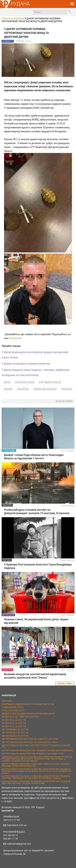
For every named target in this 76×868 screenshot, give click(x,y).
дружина (8, 389)
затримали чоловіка (25, 382)
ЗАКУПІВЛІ (7, 701)
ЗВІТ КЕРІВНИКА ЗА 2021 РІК (15, 730)
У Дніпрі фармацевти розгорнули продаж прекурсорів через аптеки (35, 355)
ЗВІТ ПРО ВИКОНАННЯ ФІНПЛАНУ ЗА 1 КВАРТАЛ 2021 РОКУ (30, 739)
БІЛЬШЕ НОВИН (65, 684)
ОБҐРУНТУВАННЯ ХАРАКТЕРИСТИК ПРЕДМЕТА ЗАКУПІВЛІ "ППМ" (33, 754)
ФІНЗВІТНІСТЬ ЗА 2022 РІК (14, 723)
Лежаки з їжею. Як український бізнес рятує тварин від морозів (36, 621)
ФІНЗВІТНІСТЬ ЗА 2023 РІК (14, 720)
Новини (18, 18)
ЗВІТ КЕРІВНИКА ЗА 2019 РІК (15, 736)
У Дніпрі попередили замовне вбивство (26, 364)
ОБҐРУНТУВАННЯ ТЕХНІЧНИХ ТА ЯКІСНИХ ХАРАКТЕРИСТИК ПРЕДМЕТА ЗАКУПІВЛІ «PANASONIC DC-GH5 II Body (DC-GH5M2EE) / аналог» (36, 777)
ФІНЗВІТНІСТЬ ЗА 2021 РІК (14, 726)
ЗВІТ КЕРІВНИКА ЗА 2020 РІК (15, 733)
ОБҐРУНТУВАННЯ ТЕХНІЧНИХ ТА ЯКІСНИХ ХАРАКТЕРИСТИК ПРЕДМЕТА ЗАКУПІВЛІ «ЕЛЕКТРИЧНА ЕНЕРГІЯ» (36, 765)
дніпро (7, 382)
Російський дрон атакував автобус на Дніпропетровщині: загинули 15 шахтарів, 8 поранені (37, 511)
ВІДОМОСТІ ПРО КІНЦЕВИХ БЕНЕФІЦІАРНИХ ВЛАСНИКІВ (28, 714)
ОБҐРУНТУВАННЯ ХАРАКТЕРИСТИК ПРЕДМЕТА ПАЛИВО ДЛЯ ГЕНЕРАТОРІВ (37, 751)
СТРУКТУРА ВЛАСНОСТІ (13, 711)
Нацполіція (67, 389)
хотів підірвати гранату (50, 382)
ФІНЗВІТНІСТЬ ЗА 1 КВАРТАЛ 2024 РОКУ (20, 717)
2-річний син (23, 389)
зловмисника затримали (45, 389)
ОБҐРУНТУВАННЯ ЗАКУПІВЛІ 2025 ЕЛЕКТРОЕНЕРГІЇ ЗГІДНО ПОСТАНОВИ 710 (36, 746)
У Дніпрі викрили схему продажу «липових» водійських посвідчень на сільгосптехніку (35, 372)
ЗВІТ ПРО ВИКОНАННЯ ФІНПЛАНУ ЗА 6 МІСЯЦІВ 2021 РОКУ (29, 742)
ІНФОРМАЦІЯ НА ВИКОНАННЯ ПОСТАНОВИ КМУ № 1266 (28, 704)
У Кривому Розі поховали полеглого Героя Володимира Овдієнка (38, 566)
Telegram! (15, 338)
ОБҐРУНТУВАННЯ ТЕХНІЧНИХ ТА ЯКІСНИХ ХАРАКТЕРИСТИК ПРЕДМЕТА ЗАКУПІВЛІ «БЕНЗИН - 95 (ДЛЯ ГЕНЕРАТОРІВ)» (36, 782)
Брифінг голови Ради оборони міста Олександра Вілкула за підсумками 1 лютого (34, 457)
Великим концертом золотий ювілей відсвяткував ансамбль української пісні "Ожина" (35, 676)
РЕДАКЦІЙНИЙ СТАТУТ (13, 707)
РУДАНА (20, 4)
